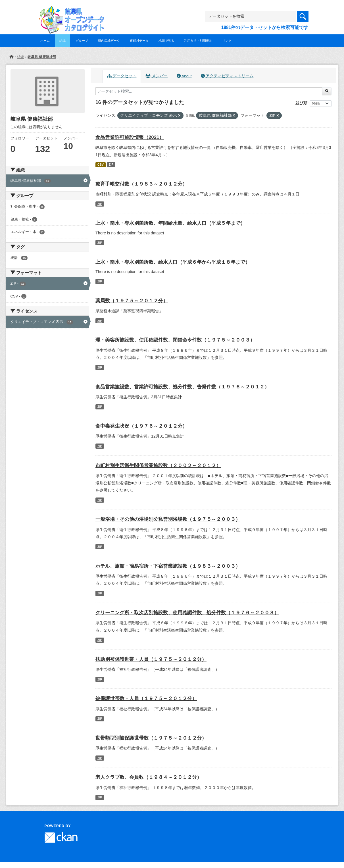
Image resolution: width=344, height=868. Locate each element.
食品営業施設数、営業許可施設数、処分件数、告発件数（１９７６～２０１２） (182, 387)
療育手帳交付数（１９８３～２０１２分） (141, 184)
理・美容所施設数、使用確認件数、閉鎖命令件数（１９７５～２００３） (175, 340)
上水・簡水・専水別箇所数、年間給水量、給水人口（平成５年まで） (170, 223)
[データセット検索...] (209, 91)
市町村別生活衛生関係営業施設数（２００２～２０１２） (158, 466)
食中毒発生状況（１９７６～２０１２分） (141, 426)
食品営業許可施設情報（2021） (130, 137)
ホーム (45, 41)
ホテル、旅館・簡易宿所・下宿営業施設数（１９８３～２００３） (168, 566)
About (184, 76)
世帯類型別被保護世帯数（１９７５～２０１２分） (151, 738)
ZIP (111, 165)
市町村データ (139, 41)
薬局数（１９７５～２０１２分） (132, 301)
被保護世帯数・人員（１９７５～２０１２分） (146, 699)
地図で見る (166, 41)
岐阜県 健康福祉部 (42, 57)
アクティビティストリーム (227, 76)
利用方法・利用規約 (198, 41)
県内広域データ (109, 41)
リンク (227, 41)
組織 (62, 41)
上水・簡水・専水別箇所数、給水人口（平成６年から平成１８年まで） (173, 262)
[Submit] (327, 91)
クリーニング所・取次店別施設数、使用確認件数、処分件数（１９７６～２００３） (187, 613)
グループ (82, 41)
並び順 (301, 103)
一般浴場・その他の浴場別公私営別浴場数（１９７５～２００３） (168, 519)
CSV (101, 165)
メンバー (157, 76)
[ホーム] (11, 57)
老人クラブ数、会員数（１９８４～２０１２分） (149, 777)
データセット (122, 76)
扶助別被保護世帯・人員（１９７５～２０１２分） (151, 659)
